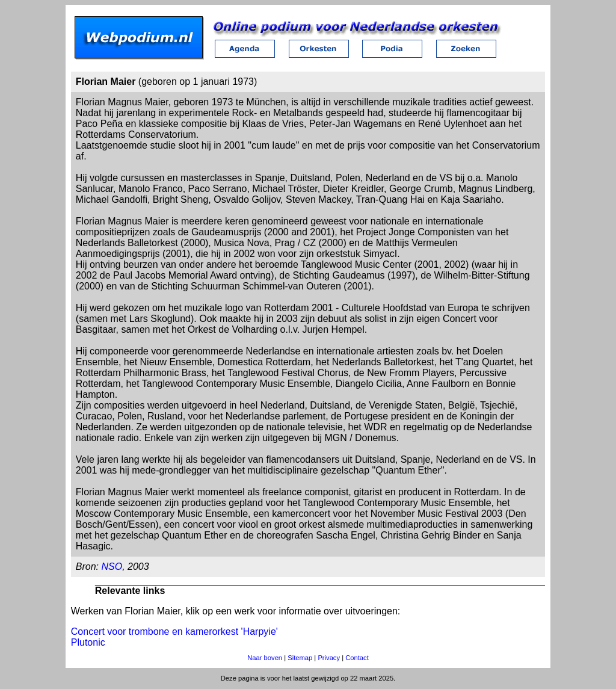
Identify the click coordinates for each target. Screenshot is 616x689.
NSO (112, 567)
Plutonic (88, 642)
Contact (357, 658)
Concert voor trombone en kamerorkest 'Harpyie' (174, 632)
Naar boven (265, 658)
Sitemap (300, 658)
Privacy (329, 658)
